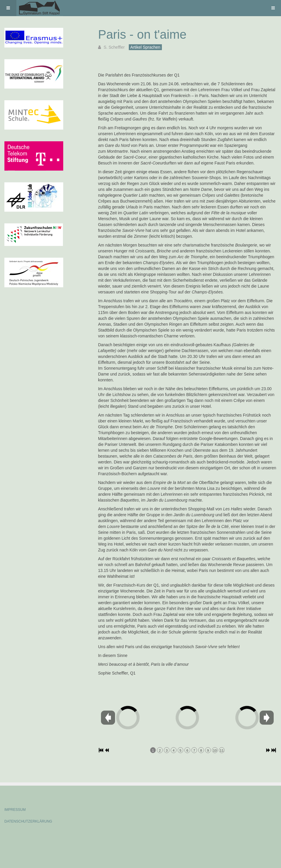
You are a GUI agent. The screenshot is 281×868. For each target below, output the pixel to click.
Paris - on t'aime (142, 34)
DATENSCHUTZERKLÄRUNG (28, 821)
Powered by (31, 837)
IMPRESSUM (15, 810)
